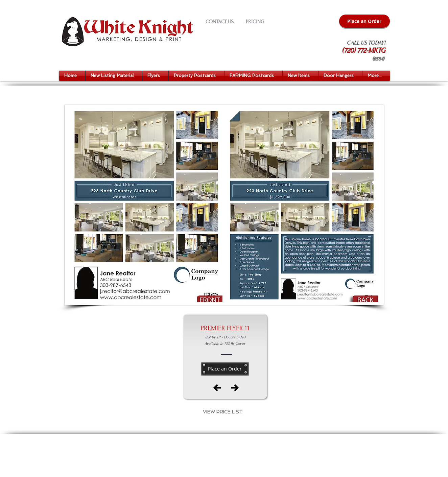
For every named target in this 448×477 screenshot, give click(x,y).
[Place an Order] (364, 21)
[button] (114, 76)
